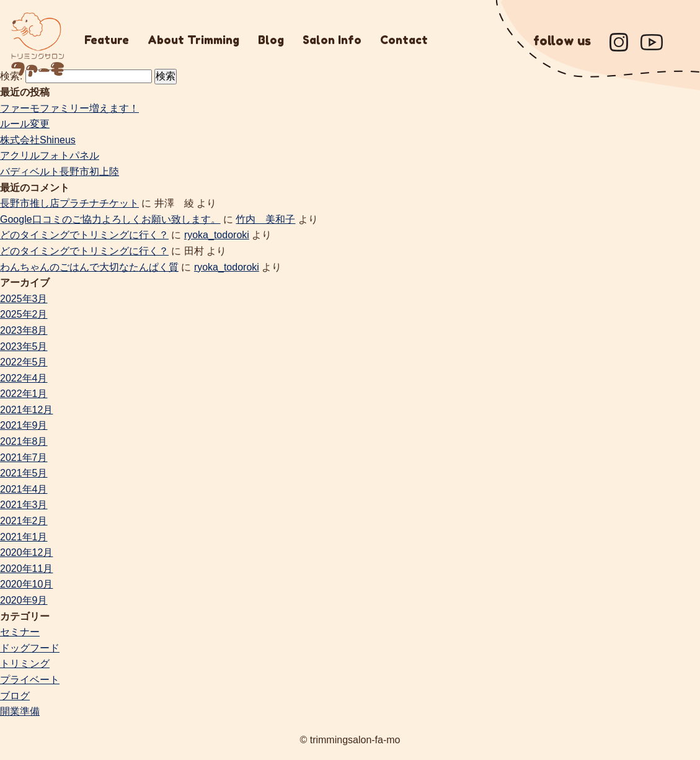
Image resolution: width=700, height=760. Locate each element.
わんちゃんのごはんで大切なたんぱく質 (89, 267)
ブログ (15, 696)
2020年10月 (26, 584)
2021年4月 (24, 489)
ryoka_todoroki (217, 235)
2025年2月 (24, 314)
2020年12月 (26, 552)
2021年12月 (26, 410)
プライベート (30, 680)
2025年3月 (24, 299)
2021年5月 (24, 473)
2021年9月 (24, 425)
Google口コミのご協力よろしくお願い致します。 (110, 219)
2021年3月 (24, 505)
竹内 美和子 (265, 219)
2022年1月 (24, 394)
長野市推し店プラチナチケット (69, 203)
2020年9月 (24, 600)
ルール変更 (25, 124)
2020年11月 (26, 569)
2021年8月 (24, 441)
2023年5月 (24, 346)
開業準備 (20, 711)
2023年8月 (24, 330)
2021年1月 (24, 537)
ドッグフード (30, 648)
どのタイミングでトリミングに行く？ (84, 235)
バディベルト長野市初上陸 (60, 172)
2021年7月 (24, 458)
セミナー (20, 632)
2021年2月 (24, 521)
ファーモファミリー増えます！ (69, 108)
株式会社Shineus (38, 140)
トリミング (25, 664)
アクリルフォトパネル (50, 155)
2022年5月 (24, 362)
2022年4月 (24, 378)
